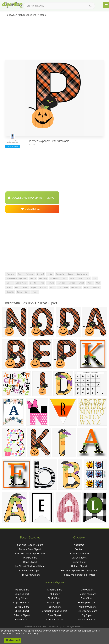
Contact (79, 549)
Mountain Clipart (87, 619)
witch (53, 287)
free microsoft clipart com (30, 553)
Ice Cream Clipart (87, 611)
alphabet (30, 274)
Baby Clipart (22, 619)
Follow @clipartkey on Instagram (79, 570)
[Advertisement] (54, 39)
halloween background (17, 278)
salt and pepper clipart (30, 545)
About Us (79, 545)
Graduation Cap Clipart (55, 611)
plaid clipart (30, 558)
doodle (33, 283)
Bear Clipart (54, 615)
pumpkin (11, 274)
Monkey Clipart (87, 607)
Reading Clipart (87, 594)
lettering (43, 278)
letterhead (76, 287)
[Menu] (106, 5)
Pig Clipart (87, 615)
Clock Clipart (54, 598)
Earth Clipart (22, 607)
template (60, 274)
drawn (25, 287)
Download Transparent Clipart (32, 198)
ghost (81, 283)
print (20, 274)
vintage (72, 283)
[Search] (90, 6)
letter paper (21, 283)
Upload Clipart (79, 566)
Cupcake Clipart (22, 602)
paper (34, 287)
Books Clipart (22, 594)
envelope (61, 283)
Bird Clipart (87, 598)
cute (72, 278)
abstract (43, 287)
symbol (96, 287)
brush (87, 287)
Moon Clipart (54, 590)
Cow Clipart (87, 590)
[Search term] (59, 6)
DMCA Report (79, 558)
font (65, 278)
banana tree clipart (30, 549)
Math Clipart (22, 590)
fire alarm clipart (30, 575)
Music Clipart (22, 611)
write (80, 278)
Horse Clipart (54, 602)
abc (17, 287)
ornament (55, 278)
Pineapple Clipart (87, 602)
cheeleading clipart (30, 570)
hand (9, 287)
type (42, 283)
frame (35, 292)
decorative (63, 287)
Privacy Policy (79, 562)
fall (95, 278)
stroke (10, 283)
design (71, 274)
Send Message (13, 146)
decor (90, 283)
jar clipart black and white (30, 566)
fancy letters (23, 292)
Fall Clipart (54, 594)
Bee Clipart (54, 607)
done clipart (30, 562)
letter (50, 274)
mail (98, 283)
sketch (33, 278)
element (41, 274)
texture (51, 283)
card (88, 278)
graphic (10, 292)
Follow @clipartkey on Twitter (79, 575)
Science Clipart (22, 615)
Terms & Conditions (79, 553)
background (82, 274)
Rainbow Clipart (54, 619)
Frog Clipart (22, 598)
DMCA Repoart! (32, 209)
